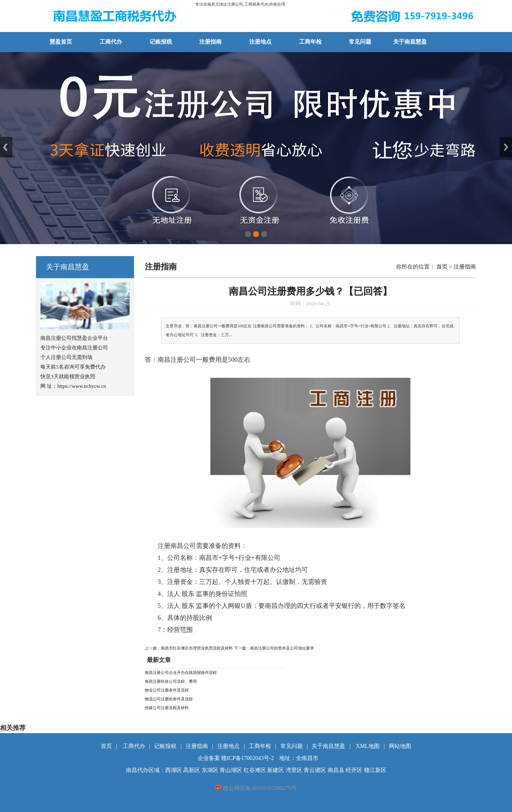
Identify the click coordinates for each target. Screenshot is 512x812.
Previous (6, 147)
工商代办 (111, 42)
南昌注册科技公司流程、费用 (171, 681)
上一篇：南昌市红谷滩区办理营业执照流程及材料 (189, 648)
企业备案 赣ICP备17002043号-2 (236, 758)
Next (506, 147)
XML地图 (368, 746)
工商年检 (310, 42)
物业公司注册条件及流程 (167, 690)
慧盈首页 (61, 42)
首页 (442, 267)
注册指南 (210, 42)
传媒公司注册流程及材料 (167, 708)
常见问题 (360, 42)
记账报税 (161, 42)
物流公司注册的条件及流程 (169, 699)
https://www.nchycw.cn (82, 386)
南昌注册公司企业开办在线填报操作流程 (181, 673)
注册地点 (260, 42)
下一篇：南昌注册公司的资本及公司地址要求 (274, 648)
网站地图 (400, 746)
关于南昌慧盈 (410, 42)
